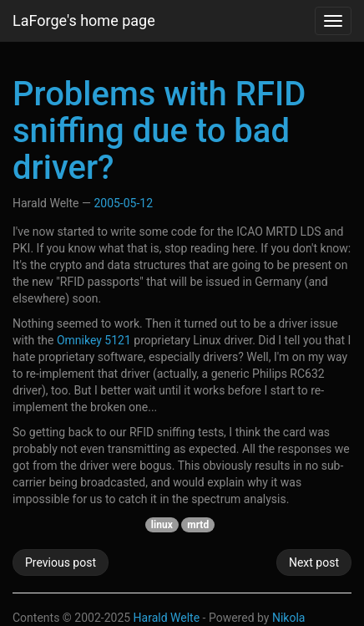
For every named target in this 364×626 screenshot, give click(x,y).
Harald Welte (167, 618)
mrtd (198, 525)
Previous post (61, 562)
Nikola (289, 618)
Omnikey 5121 (94, 340)
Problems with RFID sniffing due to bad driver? (159, 131)
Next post (314, 562)
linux (162, 525)
